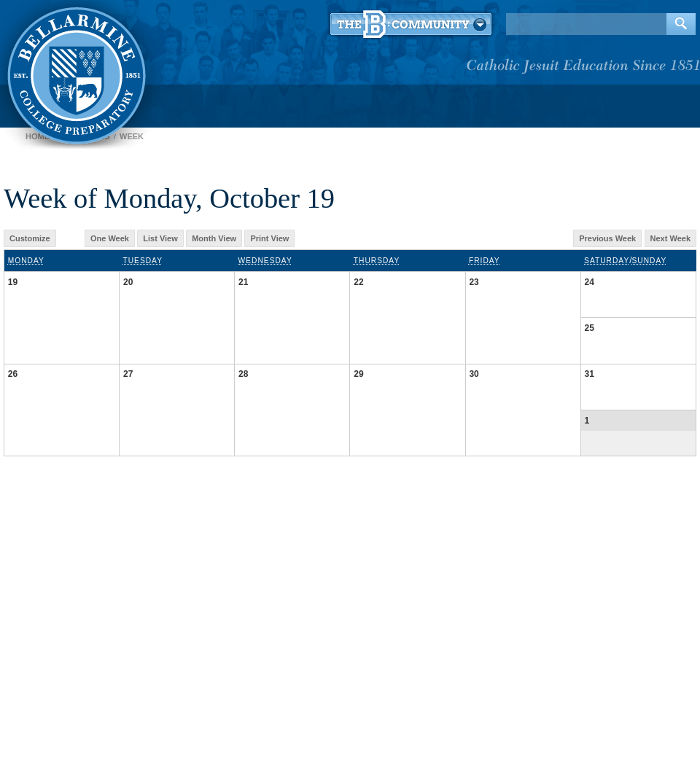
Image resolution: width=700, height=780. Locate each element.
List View (160, 238)
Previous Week (607, 238)
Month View (214, 238)
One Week (110, 238)
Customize (30, 238)
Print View (269, 238)
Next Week (670, 238)
